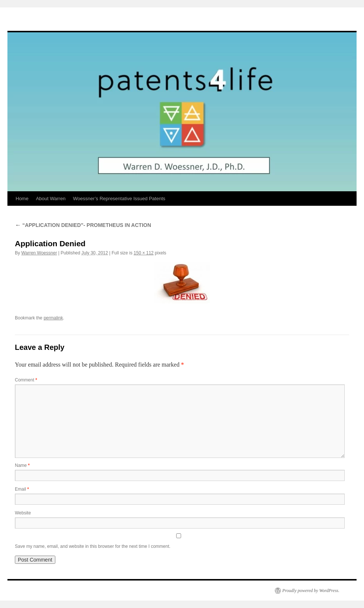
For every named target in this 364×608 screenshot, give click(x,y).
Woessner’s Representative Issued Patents (119, 199)
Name (22, 465)
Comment (26, 380)
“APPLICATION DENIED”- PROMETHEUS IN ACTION (83, 225)
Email (22, 489)
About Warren (51, 199)
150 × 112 (144, 253)
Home (22, 199)
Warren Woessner (39, 253)
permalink (53, 318)
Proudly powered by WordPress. (311, 591)
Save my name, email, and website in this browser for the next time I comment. (93, 546)
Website (23, 513)
